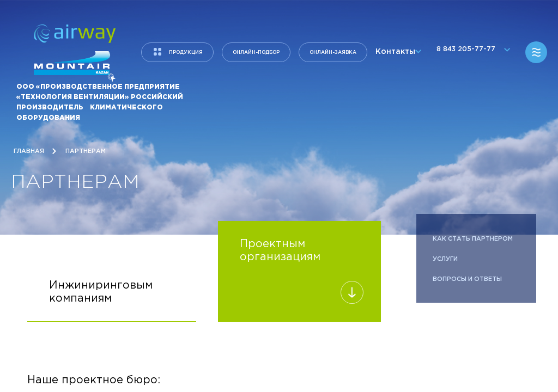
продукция (186, 52)
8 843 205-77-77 (471, 52)
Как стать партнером (474, 239)
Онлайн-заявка (333, 52)
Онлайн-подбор (256, 52)
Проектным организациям (299, 271)
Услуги (445, 259)
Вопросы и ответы (467, 279)
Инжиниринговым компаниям (112, 301)
